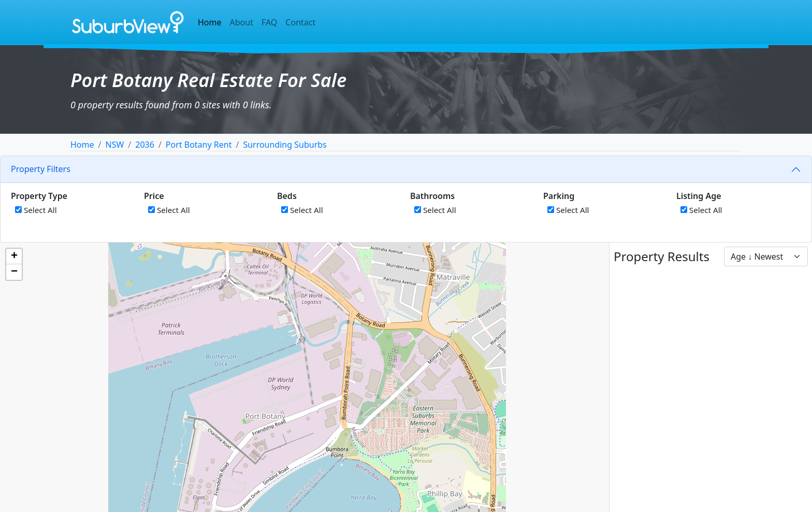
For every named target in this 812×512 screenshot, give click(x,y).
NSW (114, 145)
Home (210, 22)
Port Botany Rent (199, 145)
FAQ (269, 22)
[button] (14, 257)
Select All (36, 210)
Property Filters (41, 169)
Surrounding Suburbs (285, 145)
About (242, 22)
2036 (145, 145)
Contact (300, 22)
